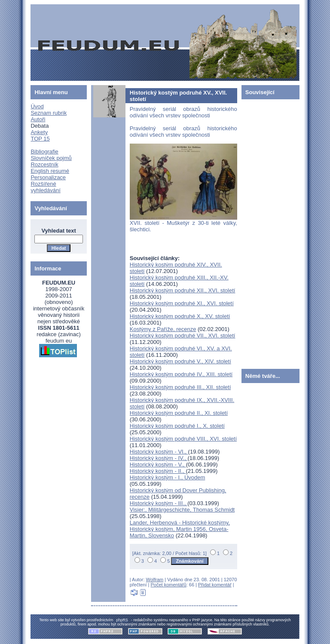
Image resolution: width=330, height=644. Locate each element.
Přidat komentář (215, 585)
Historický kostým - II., (158, 471)
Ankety (39, 132)
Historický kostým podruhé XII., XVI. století (183, 290)
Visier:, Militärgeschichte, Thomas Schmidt (182, 510)
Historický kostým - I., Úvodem (168, 477)
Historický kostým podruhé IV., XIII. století (181, 374)
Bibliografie (44, 152)
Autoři (38, 119)
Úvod (37, 106)
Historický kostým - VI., (159, 452)
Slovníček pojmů (51, 158)
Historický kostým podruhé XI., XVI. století (182, 303)
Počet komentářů (169, 585)
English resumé (50, 171)
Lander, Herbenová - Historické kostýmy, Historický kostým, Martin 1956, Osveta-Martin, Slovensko (180, 529)
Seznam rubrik (49, 113)
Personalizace (48, 177)
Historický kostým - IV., (159, 458)
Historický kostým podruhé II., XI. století (179, 413)
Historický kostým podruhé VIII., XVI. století (183, 439)
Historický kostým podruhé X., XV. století (180, 316)
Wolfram (155, 580)
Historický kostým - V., (158, 465)
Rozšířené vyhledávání (45, 187)
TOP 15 (40, 139)
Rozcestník (44, 164)
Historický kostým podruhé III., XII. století (180, 387)
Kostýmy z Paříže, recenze (163, 329)
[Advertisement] (267, 232)
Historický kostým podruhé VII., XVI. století (183, 336)
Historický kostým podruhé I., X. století (177, 426)
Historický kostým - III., (159, 503)
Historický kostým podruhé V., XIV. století (180, 361)
